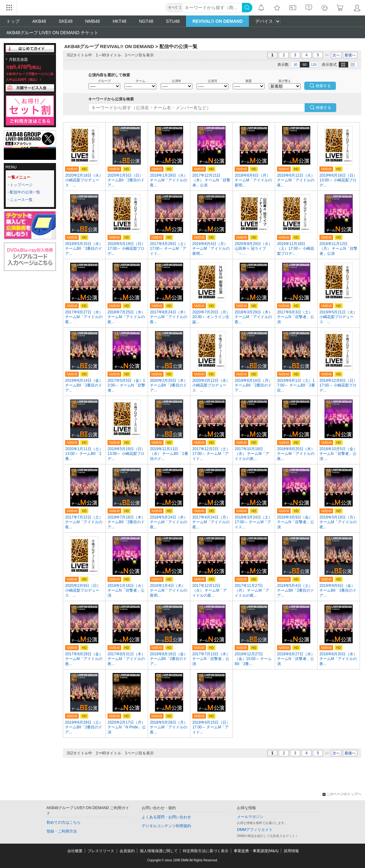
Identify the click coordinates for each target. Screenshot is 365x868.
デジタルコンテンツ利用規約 (166, 826)
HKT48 (120, 21)
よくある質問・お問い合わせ (166, 817)
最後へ (350, 55)
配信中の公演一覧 (25, 192)
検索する (324, 108)
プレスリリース (101, 851)
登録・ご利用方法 (62, 831)
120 (314, 65)
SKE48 (66, 21)
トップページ (21, 185)
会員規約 (127, 851)
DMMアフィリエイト (255, 830)
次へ (336, 55)
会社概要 (75, 851)
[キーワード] (212, 8)
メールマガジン (250, 817)
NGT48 (146, 21)
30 (295, 65)
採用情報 (291, 851)
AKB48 (39, 21)
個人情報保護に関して (159, 851)
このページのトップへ (342, 794)
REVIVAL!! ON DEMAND (217, 21)
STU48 (173, 21)
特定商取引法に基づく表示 (206, 851)
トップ (13, 21)
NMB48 (93, 21)
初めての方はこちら (64, 822)
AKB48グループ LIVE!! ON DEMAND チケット (52, 33)
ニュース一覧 (21, 200)
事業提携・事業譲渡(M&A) (256, 851)
